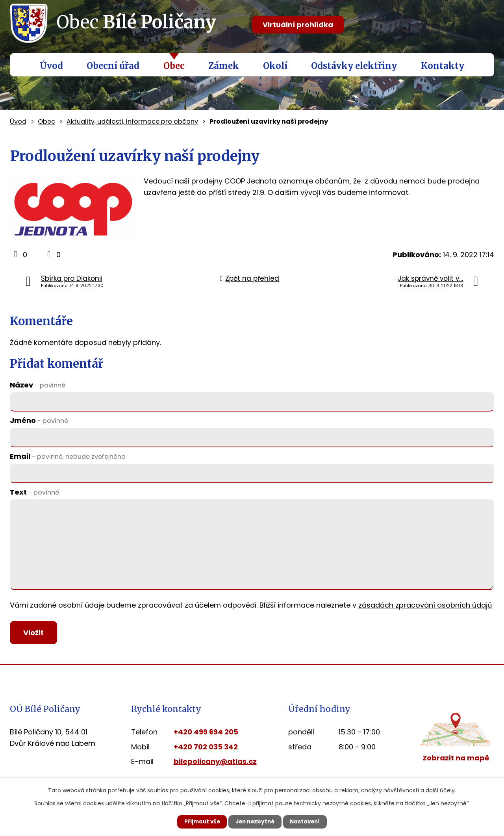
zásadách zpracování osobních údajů (425, 605)
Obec (174, 66)
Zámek (224, 66)
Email (68, 456)
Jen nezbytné (255, 821)
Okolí (275, 66)
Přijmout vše (197, 821)
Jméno (39, 420)
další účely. (441, 790)
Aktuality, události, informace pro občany (132, 121)
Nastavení (309, 821)
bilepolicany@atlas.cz (215, 763)
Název (38, 385)
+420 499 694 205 (206, 733)
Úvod (51, 66)
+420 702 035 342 (206, 748)
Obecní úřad (113, 66)
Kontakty (443, 66)
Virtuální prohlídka (298, 25)
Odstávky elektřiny (354, 66)
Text (34, 492)
